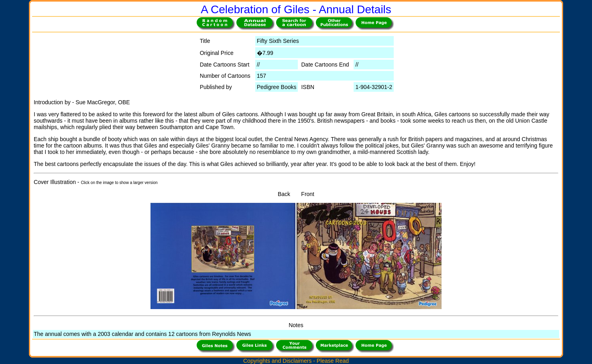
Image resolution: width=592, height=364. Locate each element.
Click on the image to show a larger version (119, 183)
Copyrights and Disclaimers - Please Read (296, 361)
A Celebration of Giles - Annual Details (296, 9)
